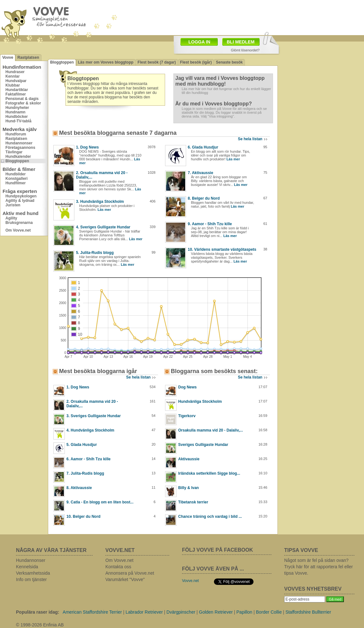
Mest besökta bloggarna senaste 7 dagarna (118, 133)
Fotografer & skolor (23, 103)
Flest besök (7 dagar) (157, 62)
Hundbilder (15, 174)
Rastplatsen (28, 57)
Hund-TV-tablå (18, 121)
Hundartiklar (17, 90)
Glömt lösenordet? (245, 50)
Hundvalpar (16, 81)
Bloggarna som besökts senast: (214, 371)
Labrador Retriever (144, 612)
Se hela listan (250, 139)
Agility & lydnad (20, 201)
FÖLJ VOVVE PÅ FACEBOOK (217, 550)
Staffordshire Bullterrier (308, 612)
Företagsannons (20, 148)
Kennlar (13, 76)
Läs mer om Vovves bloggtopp (106, 62)
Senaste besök (229, 62)
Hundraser (15, 72)
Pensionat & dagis (22, 99)
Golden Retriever (216, 612)
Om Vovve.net (18, 230)
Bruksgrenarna (19, 223)
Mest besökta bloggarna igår (98, 371)
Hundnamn (15, 112)
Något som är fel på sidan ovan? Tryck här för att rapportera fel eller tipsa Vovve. (318, 567)
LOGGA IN (199, 42)
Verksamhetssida (33, 573)
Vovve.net (190, 581)
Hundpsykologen (21, 196)
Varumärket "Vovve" (125, 579)
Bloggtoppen (17, 161)
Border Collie (269, 612)
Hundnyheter (17, 108)
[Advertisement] (321, 85)
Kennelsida (27, 567)
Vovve (8, 57)
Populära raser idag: (38, 612)
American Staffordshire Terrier (92, 612)
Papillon (244, 612)
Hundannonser (19, 143)
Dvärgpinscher (181, 612)
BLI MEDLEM (241, 42)
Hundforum (16, 134)
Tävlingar (14, 152)
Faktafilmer (16, 94)
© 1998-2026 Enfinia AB (40, 625)
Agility (11, 218)
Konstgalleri (16, 179)
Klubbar (13, 85)
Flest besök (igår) (196, 62)
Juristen (13, 205)
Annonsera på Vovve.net (130, 573)
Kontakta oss (118, 567)
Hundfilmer (15, 183)
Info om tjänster (31, 579)
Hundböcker (17, 117)
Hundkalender (18, 157)
